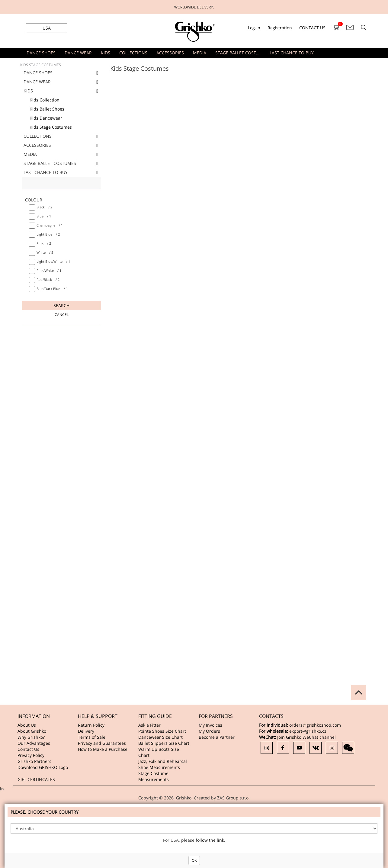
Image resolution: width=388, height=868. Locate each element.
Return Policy (91, 725)
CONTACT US (312, 28)
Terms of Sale (92, 737)
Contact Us (28, 749)
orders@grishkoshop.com (315, 725)
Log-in (254, 28)
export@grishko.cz (308, 731)
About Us (27, 725)
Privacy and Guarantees (102, 743)
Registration (280, 28)
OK (194, 860)
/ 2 (44, 207)
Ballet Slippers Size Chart (164, 743)
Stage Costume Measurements (154, 776)
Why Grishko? (31, 737)
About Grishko (32, 731)
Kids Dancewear (46, 118)
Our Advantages (34, 743)
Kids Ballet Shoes (47, 109)
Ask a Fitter (149, 725)
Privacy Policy (31, 755)
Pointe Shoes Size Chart (162, 731)
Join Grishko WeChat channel (306, 737)
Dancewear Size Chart (160, 737)
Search (61, 305)
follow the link (210, 840)
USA (47, 28)
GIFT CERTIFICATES (36, 779)
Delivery (86, 731)
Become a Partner (217, 737)
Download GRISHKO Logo (43, 767)
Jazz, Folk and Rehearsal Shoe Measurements (163, 764)
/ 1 (44, 216)
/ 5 (45, 252)
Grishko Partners (34, 761)
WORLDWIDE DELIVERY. (194, 7)
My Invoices (210, 725)
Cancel (62, 315)
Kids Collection (45, 100)
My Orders (209, 731)
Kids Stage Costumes (51, 127)
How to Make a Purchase (103, 749)
